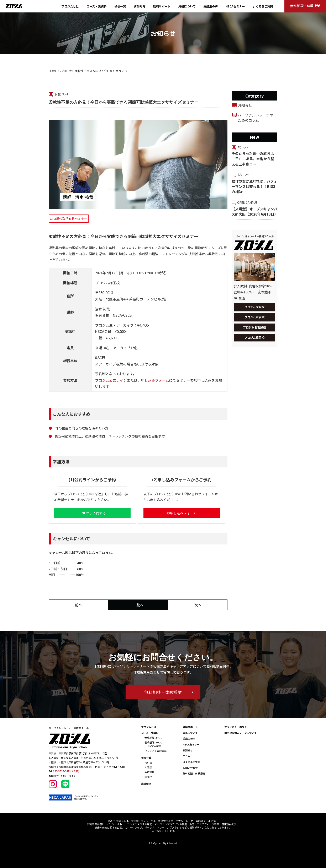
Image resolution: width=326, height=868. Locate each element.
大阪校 (148, 767)
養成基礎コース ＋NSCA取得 (153, 744)
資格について (187, 6)
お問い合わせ (190, 768)
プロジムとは (70, 6)
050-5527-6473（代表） (67, 771)
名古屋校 (149, 772)
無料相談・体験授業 (194, 773)
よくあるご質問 (263, 6)
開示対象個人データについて (241, 733)
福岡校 (148, 777)
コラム (186, 756)
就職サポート (162, 6)
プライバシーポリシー (237, 727)
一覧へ (138, 605)
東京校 (148, 762)
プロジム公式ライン (111, 380)
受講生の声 (211, 6)
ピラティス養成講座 (156, 751)
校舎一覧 (120, 6)
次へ (198, 605)
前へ (78, 605)
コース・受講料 (97, 6)
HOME (53, 71)
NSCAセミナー (235, 6)
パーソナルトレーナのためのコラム (256, 118)
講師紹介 (140, 6)
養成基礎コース (153, 737)
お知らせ (66, 71)
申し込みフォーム (155, 380)
